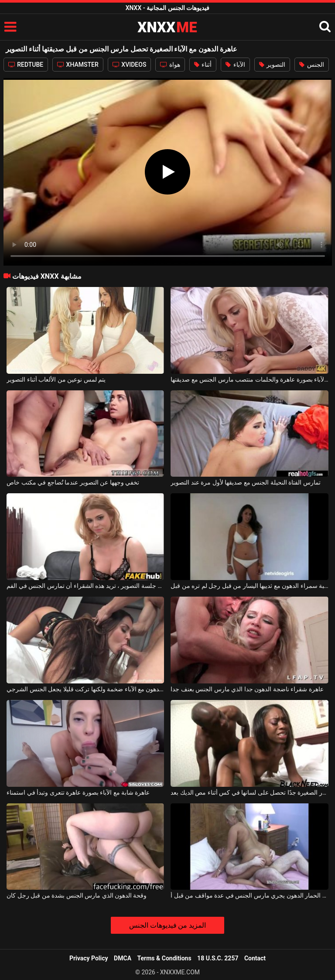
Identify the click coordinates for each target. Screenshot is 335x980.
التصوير (272, 65)
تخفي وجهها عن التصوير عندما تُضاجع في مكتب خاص (73, 482)
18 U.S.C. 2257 (218, 958)
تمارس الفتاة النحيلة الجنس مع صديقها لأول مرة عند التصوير (245, 482)
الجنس (311, 65)
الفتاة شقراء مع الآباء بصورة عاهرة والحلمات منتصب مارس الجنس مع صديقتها (249, 379)
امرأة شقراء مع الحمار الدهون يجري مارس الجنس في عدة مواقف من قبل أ (249, 895)
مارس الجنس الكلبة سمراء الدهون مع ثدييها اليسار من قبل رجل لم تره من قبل (249, 586)
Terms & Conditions (164, 958)
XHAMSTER (78, 65)
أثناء (203, 65)
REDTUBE (26, 65)
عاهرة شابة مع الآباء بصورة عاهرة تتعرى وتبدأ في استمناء (78, 792)
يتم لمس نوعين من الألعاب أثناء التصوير (56, 379)
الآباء (235, 65)
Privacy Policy (89, 958)
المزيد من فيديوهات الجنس (168, 925)
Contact (255, 958)
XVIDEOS (130, 65)
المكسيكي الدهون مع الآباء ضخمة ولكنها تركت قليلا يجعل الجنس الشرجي (85, 689)
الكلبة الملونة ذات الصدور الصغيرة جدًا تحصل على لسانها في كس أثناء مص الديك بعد (249, 792)
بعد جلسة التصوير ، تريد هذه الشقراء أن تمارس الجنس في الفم (85, 586)
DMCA (123, 958)
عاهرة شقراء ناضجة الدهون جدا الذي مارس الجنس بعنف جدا (247, 689)
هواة (170, 65)
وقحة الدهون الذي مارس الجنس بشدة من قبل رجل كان (77, 895)
